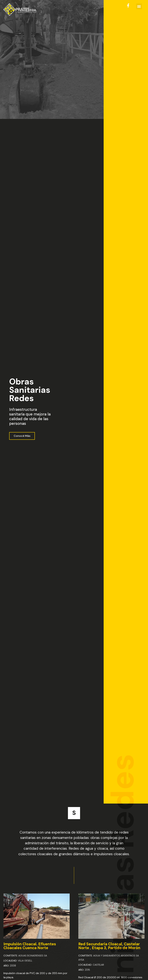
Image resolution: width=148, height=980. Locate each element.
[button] (139, 6)
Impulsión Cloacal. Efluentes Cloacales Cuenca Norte (30, 946)
